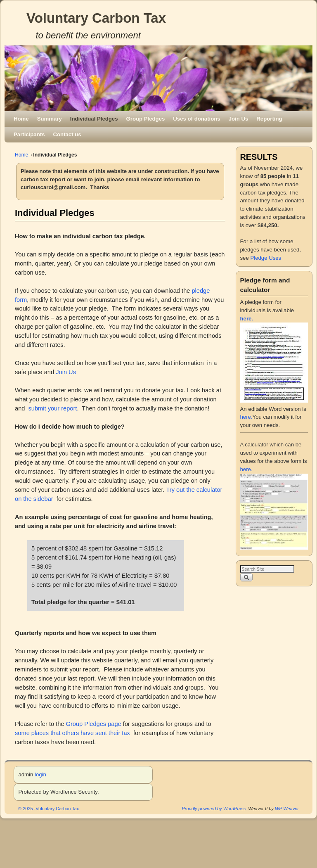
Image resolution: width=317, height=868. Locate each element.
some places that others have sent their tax (72, 733)
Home (21, 119)
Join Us (239, 119)
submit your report (53, 408)
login (40, 774)
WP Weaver (287, 809)
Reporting (269, 119)
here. (246, 417)
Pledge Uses (266, 258)
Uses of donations (196, 119)
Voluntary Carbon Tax (96, 18)
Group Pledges (146, 119)
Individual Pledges (94, 119)
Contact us (67, 134)
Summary (50, 119)
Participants (29, 134)
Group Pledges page (94, 724)
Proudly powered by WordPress (214, 809)
